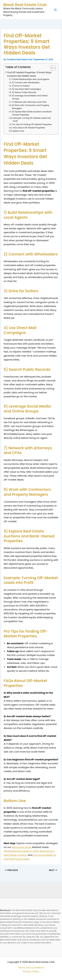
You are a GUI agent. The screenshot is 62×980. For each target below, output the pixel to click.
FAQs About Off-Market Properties (29, 128)
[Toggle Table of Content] (51, 68)
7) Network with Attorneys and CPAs (29, 102)
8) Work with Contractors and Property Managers (31, 107)
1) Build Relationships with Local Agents (30, 79)
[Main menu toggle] (55, 10)
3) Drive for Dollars (21, 86)
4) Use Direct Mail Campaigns (26, 89)
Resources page (21, 847)
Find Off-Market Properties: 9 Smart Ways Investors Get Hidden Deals (29, 74)
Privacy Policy (31, 971)
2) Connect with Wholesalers (26, 83)
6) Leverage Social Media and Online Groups (30, 97)
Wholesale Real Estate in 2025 (21, 851)
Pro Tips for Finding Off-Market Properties (32, 124)
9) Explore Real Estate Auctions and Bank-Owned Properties (32, 113)
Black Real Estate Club (25, 5)
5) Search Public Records (24, 92)
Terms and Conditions (31, 968)
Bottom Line (18, 131)
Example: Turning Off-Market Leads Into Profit (32, 120)
